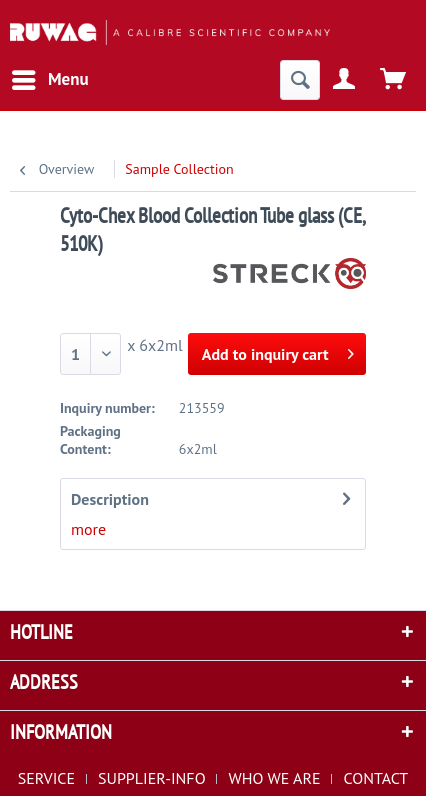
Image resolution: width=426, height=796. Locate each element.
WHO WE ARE (275, 778)
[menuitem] (49, 80)
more (88, 529)
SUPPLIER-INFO (152, 778)
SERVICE (46, 778)
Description (110, 499)
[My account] (345, 80)
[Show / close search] (300, 80)
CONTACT (375, 778)
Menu (50, 77)
